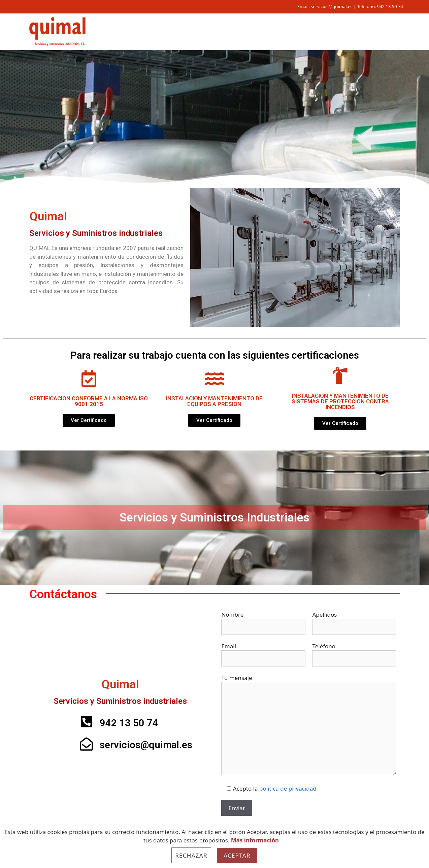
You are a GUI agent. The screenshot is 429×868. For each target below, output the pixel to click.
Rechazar (191, 855)
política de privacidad (288, 788)
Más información (255, 840)
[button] (89, 420)
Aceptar (237, 855)
